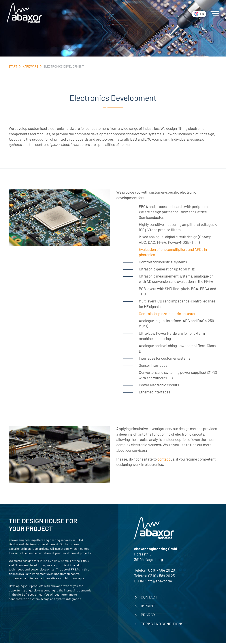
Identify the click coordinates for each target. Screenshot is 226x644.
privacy (148, 616)
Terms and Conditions (162, 625)
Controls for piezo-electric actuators (168, 314)
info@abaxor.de (159, 582)
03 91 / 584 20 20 (162, 571)
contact (164, 460)
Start (13, 66)
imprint (148, 607)
